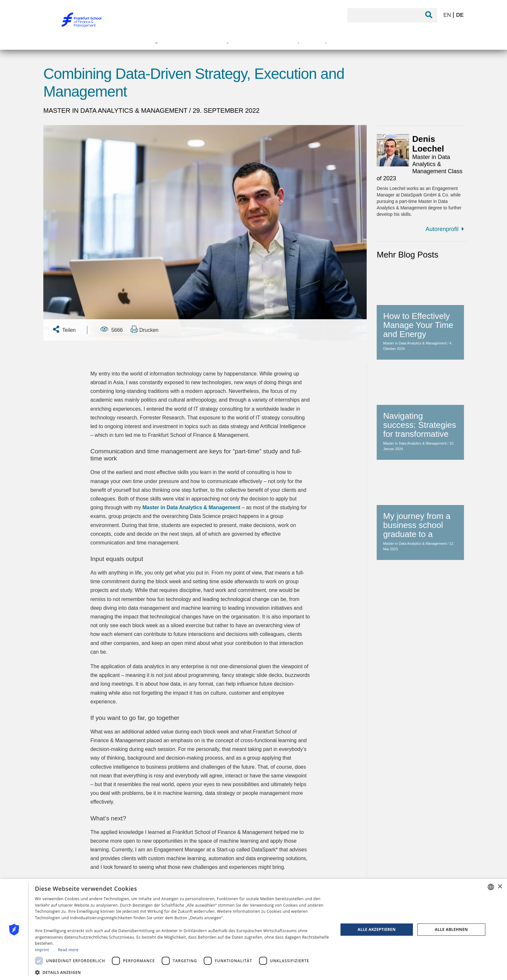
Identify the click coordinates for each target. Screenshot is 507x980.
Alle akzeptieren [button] (377, 929)
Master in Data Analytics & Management (116, 111)
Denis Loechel (428, 144)
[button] (182, 972)
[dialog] (253, 929)
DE (460, 15)
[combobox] (491, 887)
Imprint (42, 950)
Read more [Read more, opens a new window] (68, 950)
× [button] (500, 887)
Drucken (145, 329)
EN (448, 15)
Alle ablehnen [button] (451, 929)
